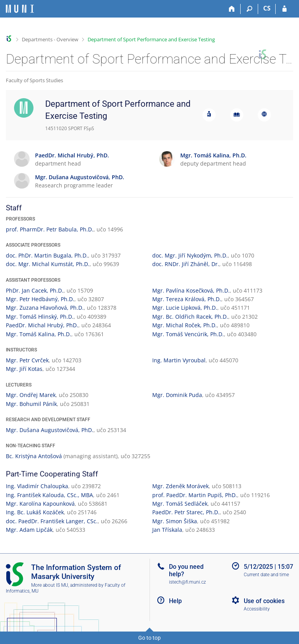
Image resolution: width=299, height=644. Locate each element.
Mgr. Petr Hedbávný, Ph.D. (40, 299)
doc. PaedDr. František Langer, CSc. (52, 521)
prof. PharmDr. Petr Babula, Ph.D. (50, 229)
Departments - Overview (50, 39)
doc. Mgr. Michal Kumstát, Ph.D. (48, 264)
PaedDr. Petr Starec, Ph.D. (186, 512)
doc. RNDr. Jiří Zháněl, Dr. (186, 264)
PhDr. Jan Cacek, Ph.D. (35, 290)
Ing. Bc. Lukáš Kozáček (35, 512)
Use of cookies (264, 601)
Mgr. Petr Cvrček (27, 360)
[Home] (232, 9)
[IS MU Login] (284, 9)
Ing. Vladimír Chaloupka (37, 486)
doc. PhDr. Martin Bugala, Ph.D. (47, 255)
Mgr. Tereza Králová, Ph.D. (187, 299)
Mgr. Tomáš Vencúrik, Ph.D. (188, 334)
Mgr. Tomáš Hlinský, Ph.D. (40, 317)
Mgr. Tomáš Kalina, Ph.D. (39, 334)
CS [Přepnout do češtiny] (267, 8)
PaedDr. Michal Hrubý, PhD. (42, 325)
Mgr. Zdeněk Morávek (180, 486)
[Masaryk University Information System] (20, 9)
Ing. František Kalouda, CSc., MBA (49, 495)
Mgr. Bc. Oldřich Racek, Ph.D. (190, 317)
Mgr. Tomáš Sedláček (180, 504)
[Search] (249, 9)
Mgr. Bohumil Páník (31, 404)
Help (175, 601)
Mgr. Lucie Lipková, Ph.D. (185, 308)
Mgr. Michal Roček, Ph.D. (185, 325)
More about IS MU (50, 585)
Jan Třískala (167, 530)
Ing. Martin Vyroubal (179, 360)
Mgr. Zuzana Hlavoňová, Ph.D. (45, 308)
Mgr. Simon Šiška (175, 521)
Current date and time (266, 575)
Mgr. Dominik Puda (177, 395)
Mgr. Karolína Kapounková (40, 504)
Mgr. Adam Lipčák (29, 530)
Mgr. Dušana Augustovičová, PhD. (50, 430)
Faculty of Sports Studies (34, 80)
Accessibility (257, 609)
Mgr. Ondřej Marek (31, 395)
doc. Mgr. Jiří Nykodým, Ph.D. (190, 255)
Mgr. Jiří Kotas (24, 369)
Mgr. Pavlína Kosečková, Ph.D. (191, 290)
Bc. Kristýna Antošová (34, 456)
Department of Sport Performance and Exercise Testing (151, 39)
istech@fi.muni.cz (187, 582)
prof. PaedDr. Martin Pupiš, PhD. (195, 495)
